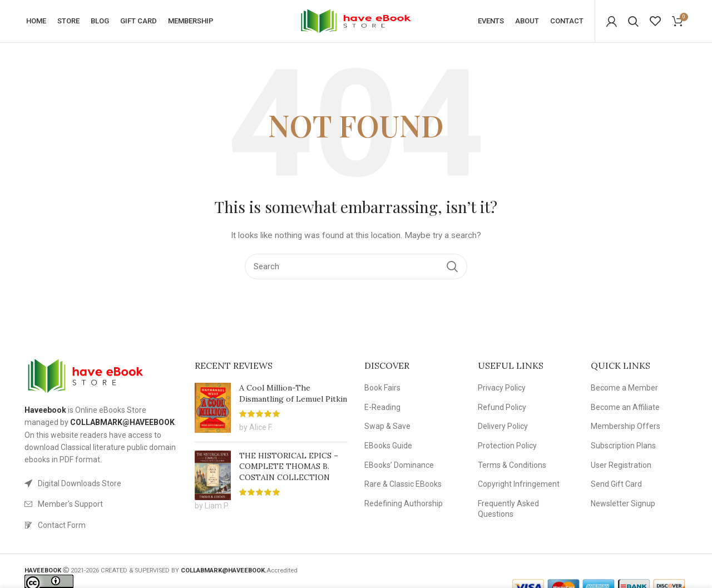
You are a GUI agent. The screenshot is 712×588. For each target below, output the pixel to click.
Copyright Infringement (519, 486)
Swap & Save (387, 428)
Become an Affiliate (625, 409)
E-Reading (382, 409)
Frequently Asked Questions (508, 511)
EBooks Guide (388, 448)
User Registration (621, 467)
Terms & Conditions (512, 467)
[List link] (101, 485)
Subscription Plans (623, 448)
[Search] (633, 22)
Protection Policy (507, 448)
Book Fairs (382, 390)
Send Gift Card (616, 486)
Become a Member (624, 390)
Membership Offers (626, 428)
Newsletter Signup (623, 505)
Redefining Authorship (404, 505)
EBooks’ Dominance (399, 467)
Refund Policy (502, 409)
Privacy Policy (502, 390)
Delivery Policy (503, 428)
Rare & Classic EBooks (403, 486)
